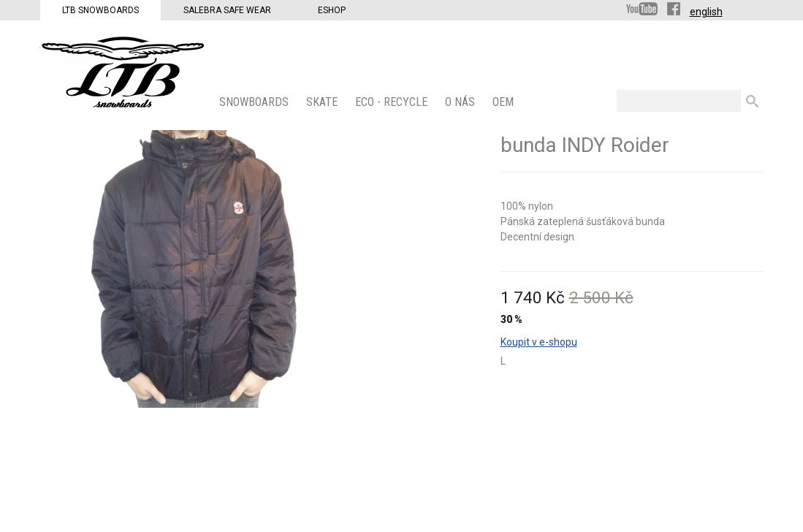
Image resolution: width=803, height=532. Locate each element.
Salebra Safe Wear (227, 10)
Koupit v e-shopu (539, 342)
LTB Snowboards (100, 10)
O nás (461, 102)
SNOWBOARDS (255, 102)
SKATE (323, 102)
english (706, 12)
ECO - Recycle (393, 102)
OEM (505, 102)
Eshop (332, 10)
